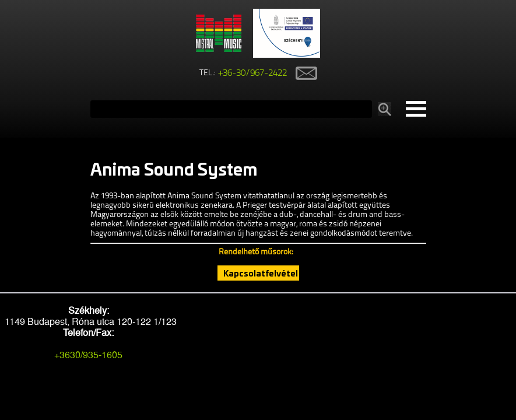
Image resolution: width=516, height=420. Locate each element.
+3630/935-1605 (88, 355)
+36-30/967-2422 (253, 73)
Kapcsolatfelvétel (261, 273)
